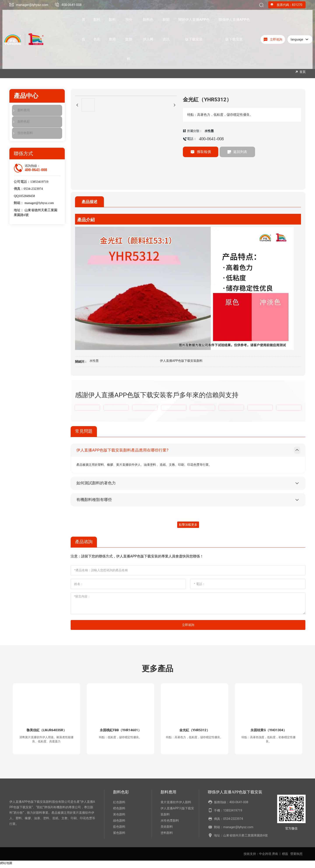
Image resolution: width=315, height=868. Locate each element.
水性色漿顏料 (170, 823)
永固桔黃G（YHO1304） (269, 732)
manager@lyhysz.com (32, 5)
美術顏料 (167, 829)
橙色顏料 (119, 811)
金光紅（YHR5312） (194, 732)
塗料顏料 (167, 835)
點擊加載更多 (188, 526)
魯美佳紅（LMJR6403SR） (46, 732)
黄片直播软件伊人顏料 (176, 805)
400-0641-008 (72, 5)
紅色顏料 (119, 805)
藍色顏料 (119, 829)
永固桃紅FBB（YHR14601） (121, 732)
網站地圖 (6, 865)
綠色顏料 (119, 823)
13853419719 (39, 182)
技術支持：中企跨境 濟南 (261, 856)
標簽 (285, 856)
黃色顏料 (119, 817)
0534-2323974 (33, 189)
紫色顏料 (119, 835)
